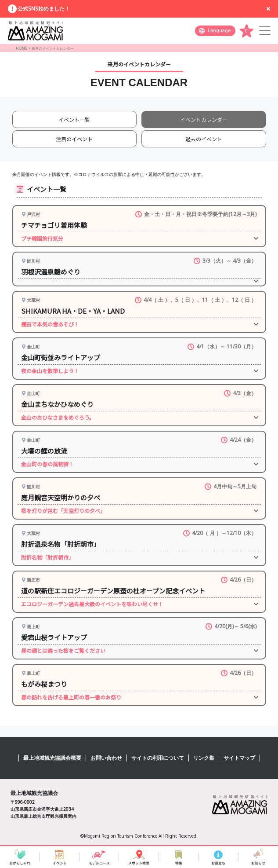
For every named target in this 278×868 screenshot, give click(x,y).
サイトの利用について (158, 758)
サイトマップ (239, 758)
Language (219, 31)
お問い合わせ (106, 758)
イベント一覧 (74, 119)
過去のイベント (204, 139)
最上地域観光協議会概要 (52, 758)
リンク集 (204, 758)
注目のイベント (74, 139)
